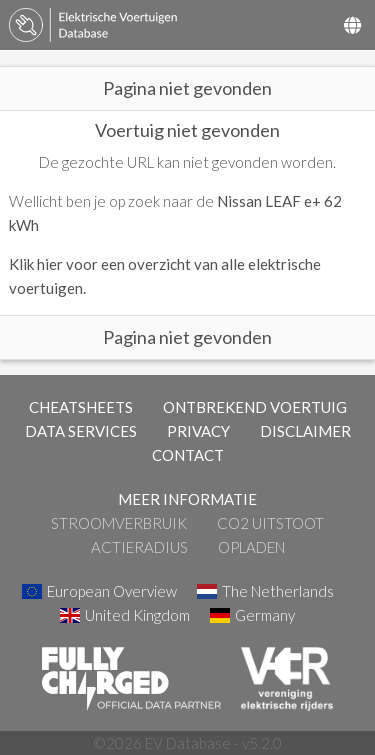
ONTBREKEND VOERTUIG (255, 407)
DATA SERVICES (81, 431)
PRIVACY (198, 431)
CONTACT (188, 455)
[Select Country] (352, 25)
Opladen (251, 547)
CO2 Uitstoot (270, 523)
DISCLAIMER (305, 431)
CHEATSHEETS (81, 407)
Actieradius (139, 547)
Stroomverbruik (119, 523)
